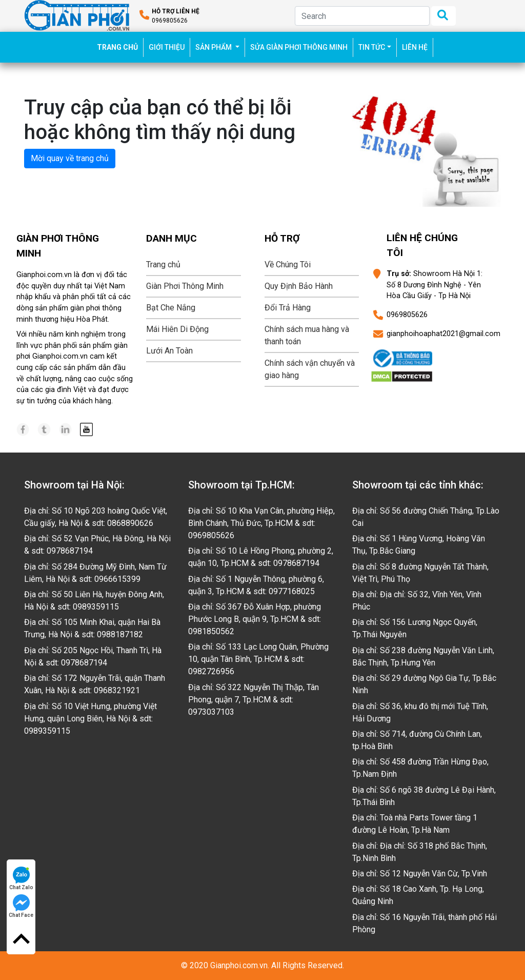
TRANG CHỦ (120, 46)
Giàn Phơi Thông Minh (185, 286)
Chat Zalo (21, 878)
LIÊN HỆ (415, 47)
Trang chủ (163, 264)
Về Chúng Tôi (288, 264)
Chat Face (21, 906)
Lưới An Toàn (169, 351)
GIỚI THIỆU (167, 47)
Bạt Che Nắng (171, 308)
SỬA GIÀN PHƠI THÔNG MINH (299, 47)
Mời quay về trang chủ (70, 158)
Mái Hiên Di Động (177, 329)
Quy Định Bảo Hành (299, 286)
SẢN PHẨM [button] (214, 47)
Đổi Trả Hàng (288, 308)
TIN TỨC (372, 47)
